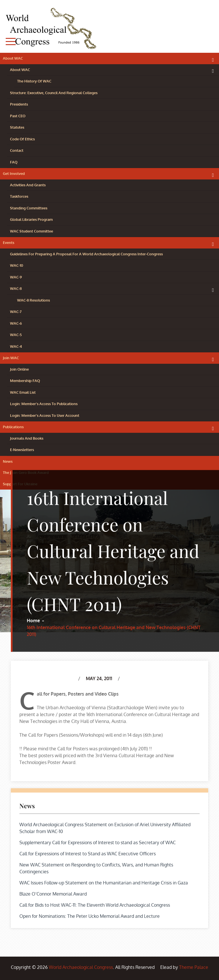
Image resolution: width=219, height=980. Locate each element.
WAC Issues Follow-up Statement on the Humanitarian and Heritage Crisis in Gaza (104, 883)
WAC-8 (16, 288)
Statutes (17, 127)
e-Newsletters (22, 450)
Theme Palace (194, 967)
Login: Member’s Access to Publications (44, 404)
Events (9, 243)
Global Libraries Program (31, 219)
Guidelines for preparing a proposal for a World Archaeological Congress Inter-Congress (86, 254)
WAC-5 (16, 335)
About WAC (13, 58)
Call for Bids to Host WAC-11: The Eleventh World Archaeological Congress (95, 905)
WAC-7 (16, 312)
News (8, 461)
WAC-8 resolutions (34, 300)
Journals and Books (27, 438)
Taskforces (19, 196)
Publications (13, 427)
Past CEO (18, 116)
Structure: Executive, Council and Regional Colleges (54, 93)
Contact (17, 150)
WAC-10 (17, 265)
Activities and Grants (28, 185)
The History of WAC (34, 81)
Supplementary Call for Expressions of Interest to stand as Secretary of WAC (98, 842)
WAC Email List (23, 392)
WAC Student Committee (32, 231)
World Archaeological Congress (81, 967)
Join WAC (11, 358)
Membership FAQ (25, 381)
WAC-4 (16, 346)
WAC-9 (16, 277)
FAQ (14, 162)
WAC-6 (16, 323)
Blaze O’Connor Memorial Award (53, 894)
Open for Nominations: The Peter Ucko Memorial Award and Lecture (90, 916)
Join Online (19, 369)
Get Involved (14, 173)
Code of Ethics (22, 139)
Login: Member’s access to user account (45, 415)
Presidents (19, 104)
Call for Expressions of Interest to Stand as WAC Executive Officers (88, 854)
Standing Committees (29, 208)
